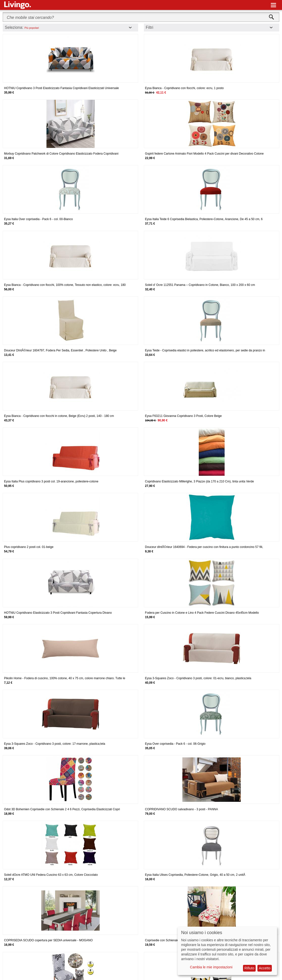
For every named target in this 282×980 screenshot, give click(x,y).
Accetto (265, 968)
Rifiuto (249, 968)
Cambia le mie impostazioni (211, 967)
